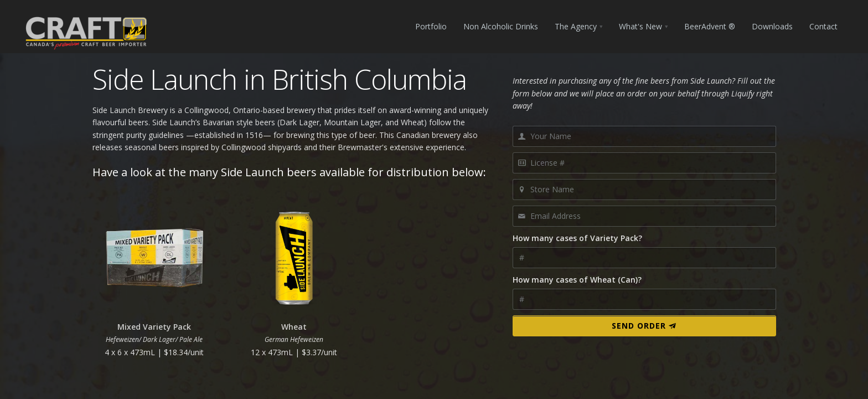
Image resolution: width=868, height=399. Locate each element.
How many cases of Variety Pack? (577, 238)
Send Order (644, 326)
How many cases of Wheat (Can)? (577, 280)
